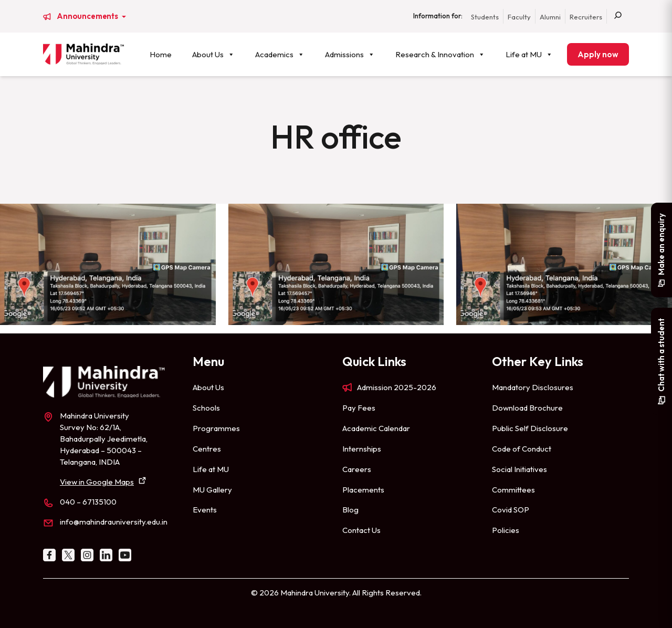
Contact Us (361, 530)
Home (161, 54)
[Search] (618, 16)
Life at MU (529, 54)
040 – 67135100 (88, 502)
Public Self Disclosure (530, 428)
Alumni (550, 17)
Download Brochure (527, 408)
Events (205, 510)
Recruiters (586, 17)
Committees (513, 490)
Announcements (88, 16)
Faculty (519, 17)
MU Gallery (212, 490)
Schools (206, 408)
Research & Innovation (440, 54)
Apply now (598, 54)
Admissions (350, 54)
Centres (207, 449)
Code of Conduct (522, 449)
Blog (350, 510)
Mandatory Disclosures (533, 387)
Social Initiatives (519, 469)
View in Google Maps (97, 482)
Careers (357, 469)
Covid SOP (511, 510)
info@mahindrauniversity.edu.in (114, 522)
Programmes (216, 428)
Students (485, 17)
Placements (363, 490)
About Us (213, 54)
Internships (362, 449)
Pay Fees (359, 408)
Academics (280, 54)
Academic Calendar (376, 428)
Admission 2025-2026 (397, 387)
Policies (506, 530)
